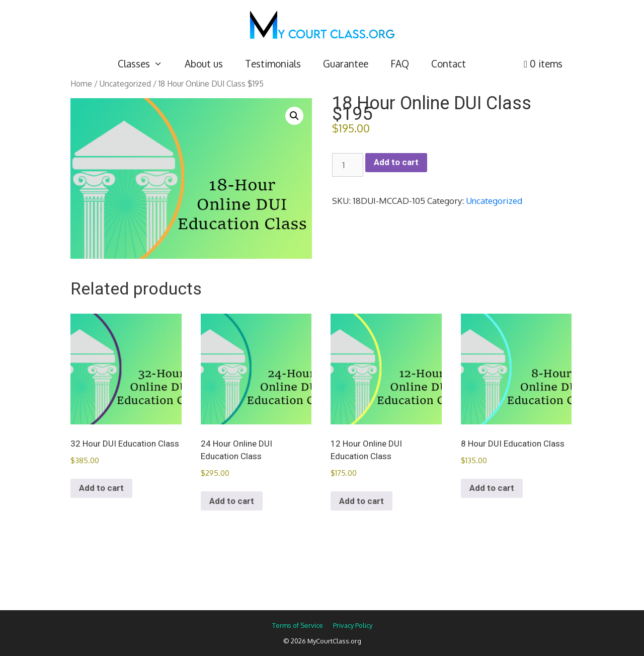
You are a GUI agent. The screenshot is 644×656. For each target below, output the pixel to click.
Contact (449, 63)
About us (204, 63)
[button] (294, 116)
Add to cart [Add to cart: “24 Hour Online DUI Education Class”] (232, 501)
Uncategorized (125, 84)
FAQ (400, 63)
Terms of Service (298, 625)
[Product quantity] (348, 165)
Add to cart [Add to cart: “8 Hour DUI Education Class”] (492, 488)
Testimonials (273, 63)
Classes (146, 63)
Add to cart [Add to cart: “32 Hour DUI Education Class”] (101, 488)
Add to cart (396, 162)
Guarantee (346, 63)
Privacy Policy (353, 625)
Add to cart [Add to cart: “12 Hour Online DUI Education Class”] (361, 501)
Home (81, 84)
